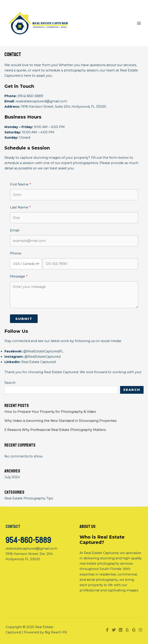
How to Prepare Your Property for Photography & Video (50, 412)
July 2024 (12, 477)
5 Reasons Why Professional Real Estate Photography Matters (55, 430)
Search (10, 383)
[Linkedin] (121, 630)
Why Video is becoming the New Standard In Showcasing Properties (60, 421)
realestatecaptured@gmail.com (41, 101)
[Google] (134, 630)
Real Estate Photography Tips (29, 498)
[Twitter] (114, 630)
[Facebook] (107, 630)
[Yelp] (127, 630)
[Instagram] (140, 630)
